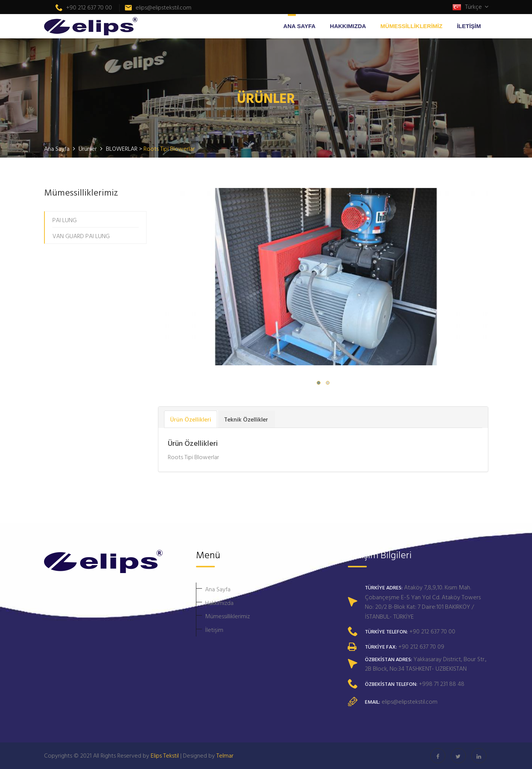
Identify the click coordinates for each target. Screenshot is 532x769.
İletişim (214, 630)
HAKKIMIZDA (348, 26)
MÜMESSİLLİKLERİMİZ (411, 26)
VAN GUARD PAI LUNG (81, 236)
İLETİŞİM (469, 26)
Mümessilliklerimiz (227, 616)
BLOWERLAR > (125, 148)
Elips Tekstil (165, 755)
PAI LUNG (65, 220)
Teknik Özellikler (246, 419)
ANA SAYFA (299, 26)
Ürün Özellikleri (191, 419)
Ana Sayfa (218, 589)
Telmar (225, 755)
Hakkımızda (219, 603)
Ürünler (88, 148)
